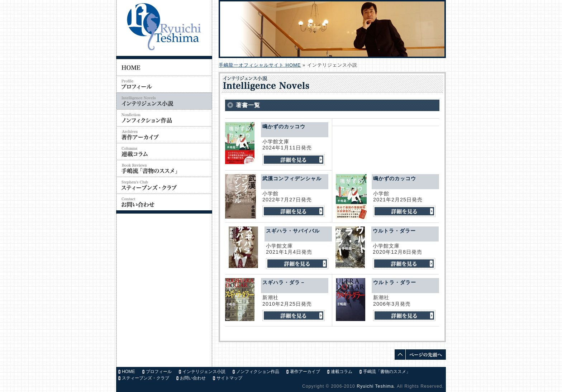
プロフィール (159, 372)
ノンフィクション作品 (258, 372)
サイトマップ (229, 378)
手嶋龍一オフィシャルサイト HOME (260, 65)
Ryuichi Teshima (375, 386)
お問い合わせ (193, 378)
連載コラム (342, 372)
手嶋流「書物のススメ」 (387, 372)
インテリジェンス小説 (204, 372)
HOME (128, 372)
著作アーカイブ (305, 372)
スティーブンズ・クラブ (146, 378)
